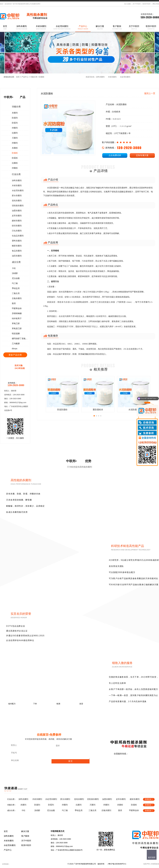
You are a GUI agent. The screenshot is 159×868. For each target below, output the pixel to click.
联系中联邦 (147, 4)
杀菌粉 (15, 148)
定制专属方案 (142, 155)
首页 (5, 27)
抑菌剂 (15, 128)
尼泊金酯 (16, 278)
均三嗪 (15, 283)
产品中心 (83, 27)
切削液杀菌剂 (18, 206)
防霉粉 (15, 158)
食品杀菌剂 (17, 251)
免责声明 (147, 864)
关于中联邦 (137, 4)
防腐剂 (15, 118)
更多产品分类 (15, 355)
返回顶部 (152, 857)
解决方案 (100, 27)
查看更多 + (149, 799)
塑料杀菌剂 (17, 241)
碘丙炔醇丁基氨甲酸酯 (20, 339)
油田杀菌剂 (17, 256)
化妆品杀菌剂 (18, 236)
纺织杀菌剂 (17, 226)
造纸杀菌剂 (17, 201)
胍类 (14, 303)
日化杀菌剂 (17, 231)
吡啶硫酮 (16, 334)
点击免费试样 (115, 155)
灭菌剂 (15, 138)
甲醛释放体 (17, 308)
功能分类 (34, 77)
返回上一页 (150, 93)
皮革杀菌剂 (17, 216)
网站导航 (156, 4)
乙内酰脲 (16, 344)
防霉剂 (15, 123)
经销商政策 (155, 864)
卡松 (14, 268)
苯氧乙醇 (16, 323)
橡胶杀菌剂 (17, 246)
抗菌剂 (15, 133)
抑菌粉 (15, 168)
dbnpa (15, 349)
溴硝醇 (15, 273)
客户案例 (117, 27)
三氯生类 (16, 293)
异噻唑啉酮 (17, 313)
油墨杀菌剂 (17, 211)
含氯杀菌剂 (17, 298)
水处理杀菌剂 (62, 27)
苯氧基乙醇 (17, 328)
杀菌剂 (15, 113)
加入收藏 (127, 4)
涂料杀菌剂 (22, 27)
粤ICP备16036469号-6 (117, 864)
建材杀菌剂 (17, 221)
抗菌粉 (15, 163)
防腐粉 (42, 77)
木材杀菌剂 (41, 27)
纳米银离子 (17, 318)
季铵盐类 (16, 288)
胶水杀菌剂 (17, 196)
